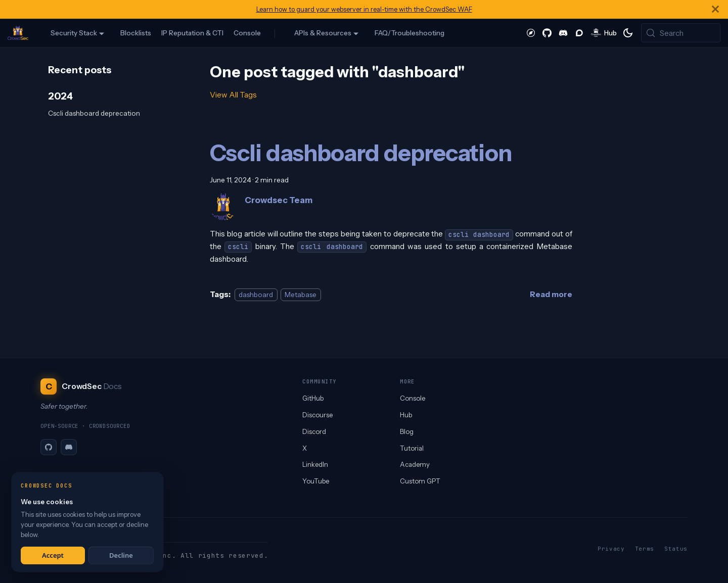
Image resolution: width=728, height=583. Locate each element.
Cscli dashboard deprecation (94, 113)
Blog (407, 431)
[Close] (715, 9)
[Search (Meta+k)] (681, 33)
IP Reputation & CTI (192, 33)
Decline (121, 555)
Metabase (301, 295)
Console (247, 33)
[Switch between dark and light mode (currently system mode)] (628, 33)
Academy (415, 464)
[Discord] (69, 447)
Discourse (317, 415)
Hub (406, 415)
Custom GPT (420, 481)
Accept (53, 555)
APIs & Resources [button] (323, 33)
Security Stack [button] (74, 33)
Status (676, 549)
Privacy (611, 549)
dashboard (256, 295)
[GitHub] (49, 447)
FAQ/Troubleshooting (409, 33)
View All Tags (233, 95)
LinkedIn (315, 464)
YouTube (316, 481)
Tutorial (412, 448)
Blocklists (136, 33)
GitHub (313, 398)
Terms (645, 549)
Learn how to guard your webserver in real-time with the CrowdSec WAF (364, 9)
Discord (314, 431)
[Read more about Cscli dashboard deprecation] (551, 294)
